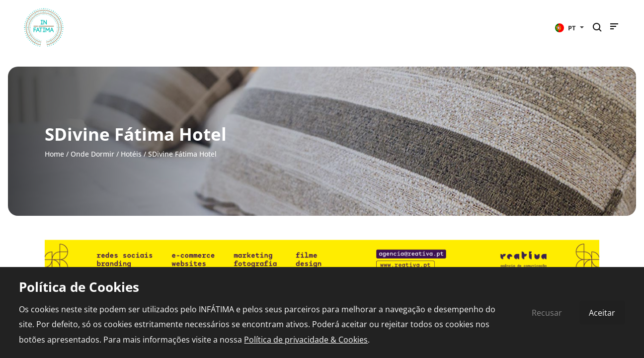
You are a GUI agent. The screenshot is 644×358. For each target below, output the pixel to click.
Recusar (547, 313)
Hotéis (131, 154)
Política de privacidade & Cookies (306, 340)
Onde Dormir (92, 154)
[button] (569, 27)
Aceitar (602, 313)
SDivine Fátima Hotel (182, 154)
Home (54, 154)
